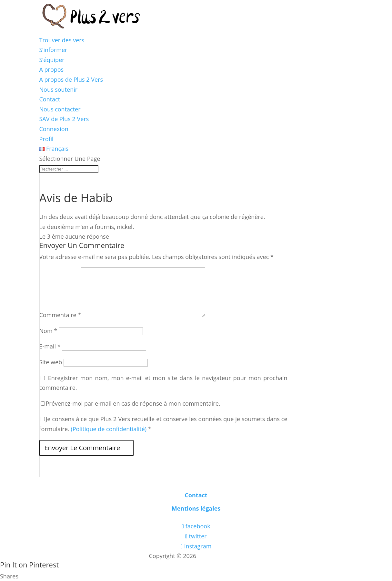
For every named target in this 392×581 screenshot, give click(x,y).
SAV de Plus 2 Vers (64, 119)
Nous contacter (60, 109)
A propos (52, 69)
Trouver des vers (62, 40)
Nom (48, 331)
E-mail (50, 346)
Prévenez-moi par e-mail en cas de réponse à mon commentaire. (131, 403)
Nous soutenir (59, 89)
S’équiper (52, 60)
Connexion (54, 129)
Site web (51, 362)
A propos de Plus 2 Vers (71, 79)
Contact (50, 99)
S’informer (53, 50)
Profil (46, 139)
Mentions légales (196, 508)
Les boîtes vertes (220, 556)
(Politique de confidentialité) (109, 429)
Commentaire (60, 315)
